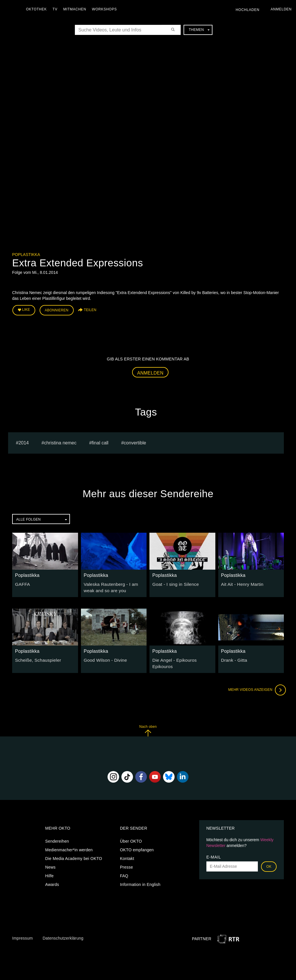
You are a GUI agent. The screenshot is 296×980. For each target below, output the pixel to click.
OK (269, 863)
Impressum (22, 934)
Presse (126, 863)
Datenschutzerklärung (63, 934)
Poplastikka (26, 255)
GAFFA (22, 582)
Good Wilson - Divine (104, 657)
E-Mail (214, 853)
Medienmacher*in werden (69, 846)
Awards (52, 880)
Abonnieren (57, 309)
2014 (24, 441)
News (50, 863)
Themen (199, 30)
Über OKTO (131, 837)
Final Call (100, 441)
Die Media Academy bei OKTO (74, 854)
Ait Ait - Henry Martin (240, 582)
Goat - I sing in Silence (174, 582)
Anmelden (150, 371)
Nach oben (148, 727)
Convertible (135, 441)
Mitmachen (76, 9)
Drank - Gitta (233, 657)
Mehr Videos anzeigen (255, 686)
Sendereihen (57, 837)
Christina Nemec (60, 441)
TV (57, 9)
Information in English (140, 880)
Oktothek (38, 9)
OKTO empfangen (137, 846)
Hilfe (49, 872)
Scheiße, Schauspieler (36, 657)
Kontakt (127, 854)
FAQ (124, 872)
